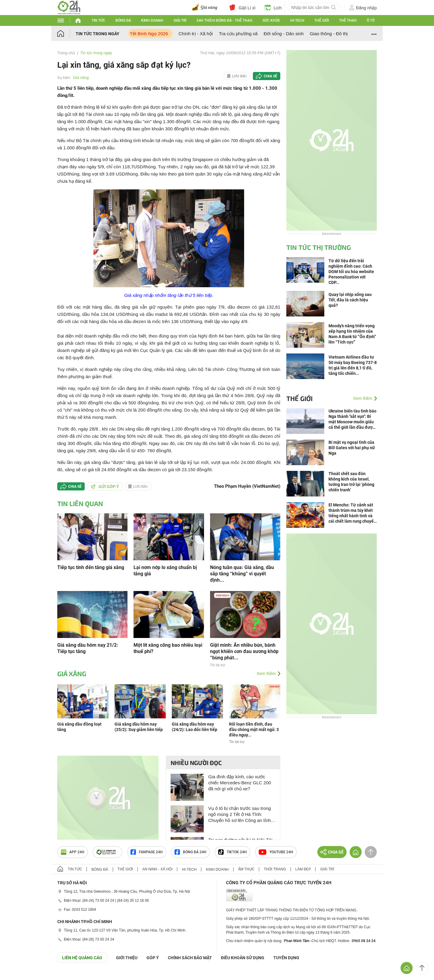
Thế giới (322, 20)
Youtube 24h (276, 852)
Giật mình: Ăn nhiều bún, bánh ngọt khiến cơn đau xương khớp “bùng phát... (244, 651)
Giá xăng (81, 78)
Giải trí (180, 20)
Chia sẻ (270, 76)
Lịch (273, 8)
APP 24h (73, 852)
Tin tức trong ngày (97, 34)
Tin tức (98, 20)
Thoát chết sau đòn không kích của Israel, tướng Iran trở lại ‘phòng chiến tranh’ (351, 482)
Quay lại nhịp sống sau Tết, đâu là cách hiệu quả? (350, 300)
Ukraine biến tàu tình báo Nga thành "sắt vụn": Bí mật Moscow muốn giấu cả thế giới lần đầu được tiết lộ (352, 419)
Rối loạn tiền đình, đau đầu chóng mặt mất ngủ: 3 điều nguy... (254, 730)
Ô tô (371, 20)
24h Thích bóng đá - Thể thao (224, 20)
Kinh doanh (152, 20)
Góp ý (153, 958)
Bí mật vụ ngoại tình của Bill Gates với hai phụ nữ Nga (352, 448)
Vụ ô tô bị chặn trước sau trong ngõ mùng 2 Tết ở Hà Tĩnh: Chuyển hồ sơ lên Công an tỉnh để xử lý (240, 815)
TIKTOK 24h (233, 852)
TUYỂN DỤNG (286, 958)
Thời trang (275, 869)
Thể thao (348, 20)
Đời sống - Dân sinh (284, 34)
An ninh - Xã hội (157, 869)
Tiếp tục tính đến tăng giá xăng (91, 567)
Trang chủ (66, 53)
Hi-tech (297, 20)
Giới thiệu (127, 958)
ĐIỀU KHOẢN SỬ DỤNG (243, 958)
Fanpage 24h (147, 852)
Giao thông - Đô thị (329, 34)
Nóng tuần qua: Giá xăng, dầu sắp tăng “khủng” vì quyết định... (242, 574)
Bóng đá (123, 20)
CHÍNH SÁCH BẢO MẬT (190, 958)
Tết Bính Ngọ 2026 (149, 34)
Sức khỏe (271, 20)
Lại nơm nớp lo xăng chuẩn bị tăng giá (165, 571)
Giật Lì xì (242, 8)
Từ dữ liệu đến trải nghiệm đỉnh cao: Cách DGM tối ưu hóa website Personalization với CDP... (351, 272)
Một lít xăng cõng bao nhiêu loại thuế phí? (168, 648)
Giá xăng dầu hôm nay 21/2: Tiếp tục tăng (88, 648)
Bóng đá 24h (190, 852)
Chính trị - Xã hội (196, 34)
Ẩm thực (246, 869)
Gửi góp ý (105, 487)
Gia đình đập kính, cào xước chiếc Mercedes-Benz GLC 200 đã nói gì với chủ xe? (240, 783)
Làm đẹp (303, 869)
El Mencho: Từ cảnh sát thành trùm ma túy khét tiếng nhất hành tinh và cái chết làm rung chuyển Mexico (352, 513)
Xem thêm (266, 674)
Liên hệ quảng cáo (82, 958)
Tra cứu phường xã (238, 34)
